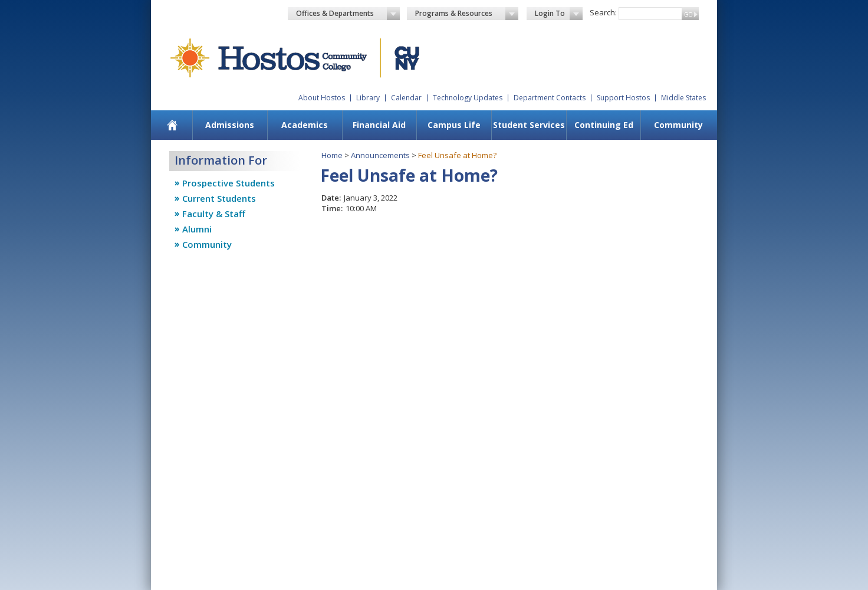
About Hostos (322, 98)
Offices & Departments (348, 14)
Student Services (529, 125)
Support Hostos (623, 98)
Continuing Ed (604, 125)
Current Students (219, 198)
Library (368, 98)
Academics (305, 125)
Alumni (197, 229)
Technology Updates (468, 98)
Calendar (406, 98)
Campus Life (454, 125)
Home (332, 155)
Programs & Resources (467, 14)
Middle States (683, 98)
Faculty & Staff (214, 214)
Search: (603, 12)
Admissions (230, 125)
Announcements (380, 155)
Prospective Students (228, 183)
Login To (559, 14)
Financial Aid (379, 125)
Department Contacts (550, 98)
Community (678, 125)
